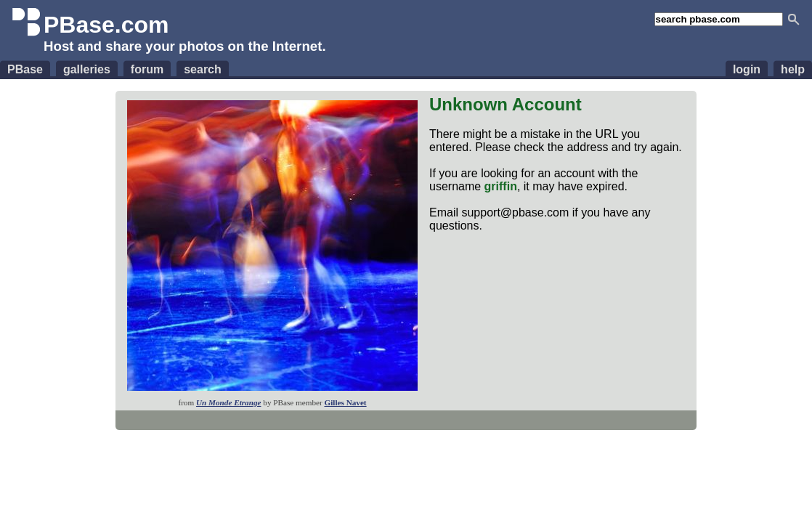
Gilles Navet (345, 402)
